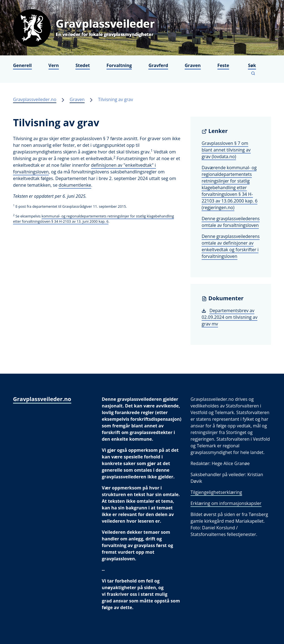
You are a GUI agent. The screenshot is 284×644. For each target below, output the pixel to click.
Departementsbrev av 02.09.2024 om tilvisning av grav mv (230, 317)
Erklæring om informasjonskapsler (226, 503)
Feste (223, 65)
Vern (54, 65)
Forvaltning (119, 65)
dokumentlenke (75, 185)
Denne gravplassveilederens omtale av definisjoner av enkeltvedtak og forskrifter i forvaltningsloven (231, 246)
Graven (193, 65)
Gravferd (158, 65)
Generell (22, 65)
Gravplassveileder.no (35, 99)
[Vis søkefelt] (253, 69)
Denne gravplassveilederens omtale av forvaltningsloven (231, 222)
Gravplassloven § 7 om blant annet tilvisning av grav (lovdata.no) (226, 150)
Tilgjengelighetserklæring (216, 492)
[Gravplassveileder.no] (142, 28)
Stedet (83, 65)
